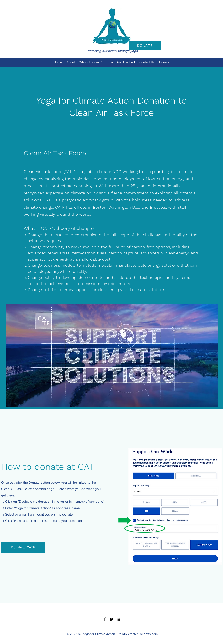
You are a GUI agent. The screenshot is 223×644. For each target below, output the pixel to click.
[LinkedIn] (118, 619)
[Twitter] (112, 619)
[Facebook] (105, 619)
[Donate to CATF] (23, 547)
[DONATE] (145, 45)
